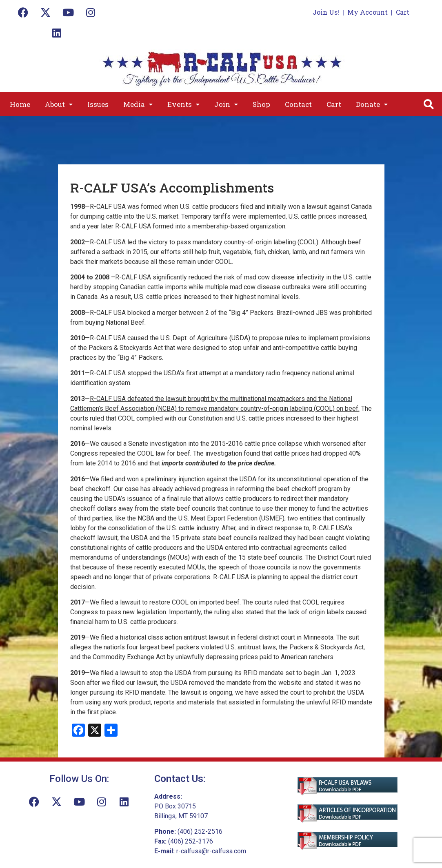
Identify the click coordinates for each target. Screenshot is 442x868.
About (59, 104)
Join (226, 104)
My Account (368, 12)
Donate (372, 104)
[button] (59, 104)
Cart (403, 12)
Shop (261, 104)
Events (183, 104)
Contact (298, 104)
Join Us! (326, 12)
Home (20, 104)
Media (138, 104)
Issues (98, 104)
